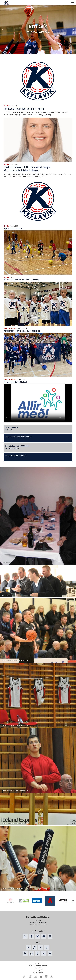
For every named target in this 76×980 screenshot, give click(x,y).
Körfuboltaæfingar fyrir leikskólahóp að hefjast (22, 280)
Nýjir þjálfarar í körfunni (13, 229)
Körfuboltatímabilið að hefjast (15, 382)
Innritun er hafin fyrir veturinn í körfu (24, 109)
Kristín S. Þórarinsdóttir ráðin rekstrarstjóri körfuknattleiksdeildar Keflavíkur (27, 169)
